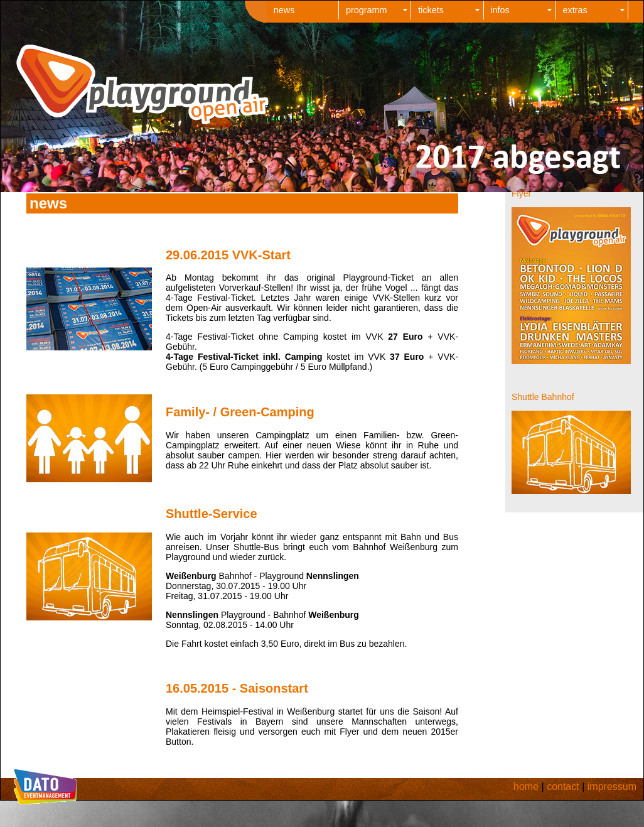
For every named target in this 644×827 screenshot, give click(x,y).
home (526, 786)
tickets (431, 10)
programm (367, 10)
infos (500, 10)
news (284, 10)
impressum (612, 786)
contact (563, 786)
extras (575, 10)
